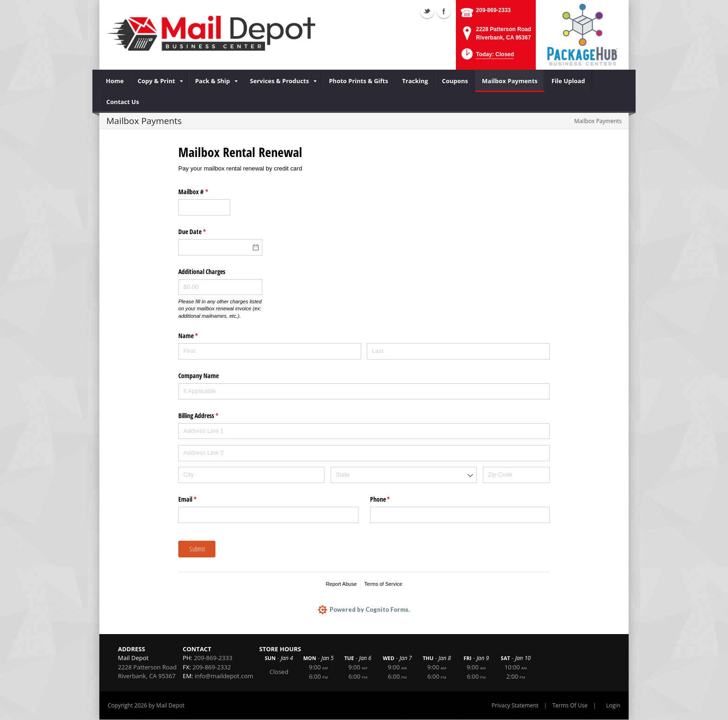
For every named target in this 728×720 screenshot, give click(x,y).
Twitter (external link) (427, 11)
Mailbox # (204, 192)
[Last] (458, 351)
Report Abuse (341, 584)
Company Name (198, 376)
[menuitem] (115, 81)
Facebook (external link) (444, 11)
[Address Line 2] (364, 453)
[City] (251, 475)
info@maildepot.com (224, 677)
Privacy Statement (515, 706)
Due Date (203, 232)
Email (198, 499)
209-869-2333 (493, 10)
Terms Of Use (570, 706)
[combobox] (404, 475)
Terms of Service (383, 584)
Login (613, 706)
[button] (487, 57)
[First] (270, 351)
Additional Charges (202, 272)
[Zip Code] (516, 475)
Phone (391, 499)
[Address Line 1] (364, 431)
